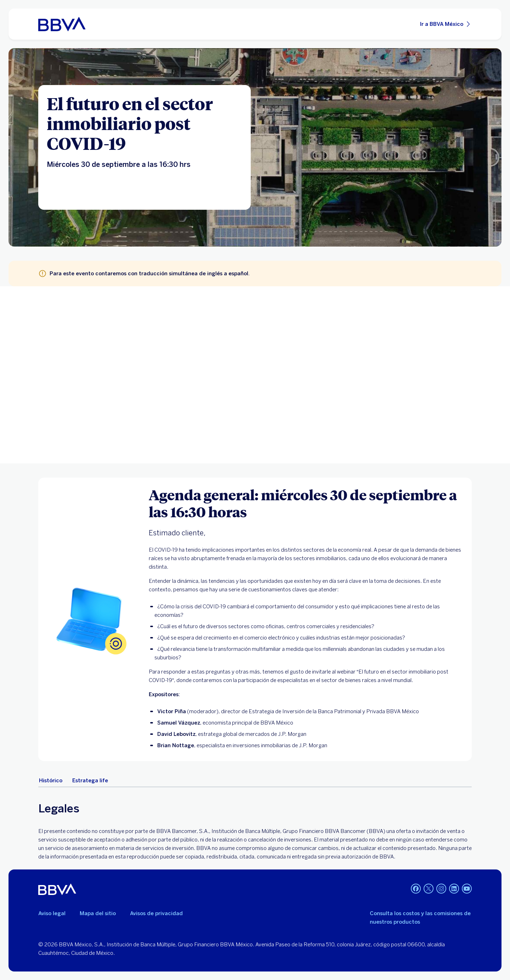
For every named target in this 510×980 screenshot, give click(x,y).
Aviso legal (52, 913)
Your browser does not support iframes (255, 375)
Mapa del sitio (98, 913)
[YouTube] (467, 889)
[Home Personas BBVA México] (62, 24)
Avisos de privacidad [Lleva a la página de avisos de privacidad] (156, 913)
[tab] (51, 781)
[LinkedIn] (454, 889)
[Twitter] (429, 889)
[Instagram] (441, 889)
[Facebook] (416, 889)
